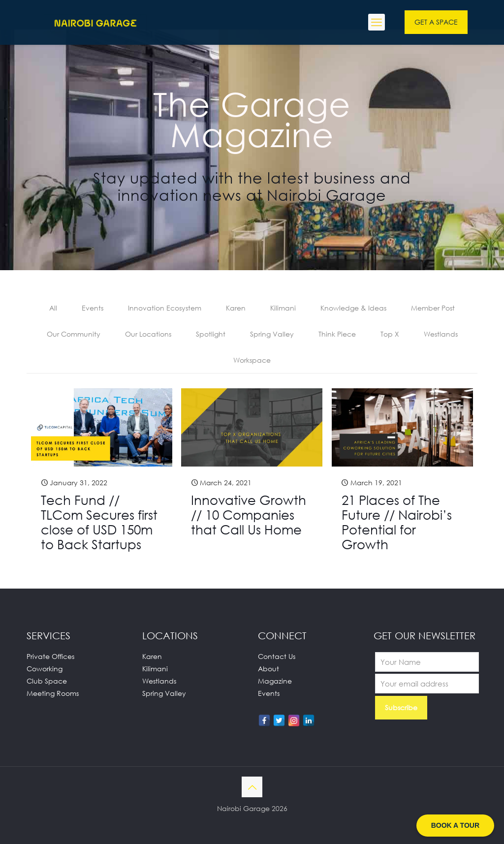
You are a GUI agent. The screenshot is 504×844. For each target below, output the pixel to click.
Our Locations (148, 334)
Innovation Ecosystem (165, 308)
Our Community (74, 334)
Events (93, 308)
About (268, 669)
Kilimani (283, 308)
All (53, 308)
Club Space (47, 681)
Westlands (441, 334)
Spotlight (211, 334)
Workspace (252, 360)
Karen (236, 308)
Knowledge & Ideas (353, 308)
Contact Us (277, 656)
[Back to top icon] (252, 787)
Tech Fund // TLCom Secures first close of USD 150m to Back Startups (99, 522)
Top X (390, 334)
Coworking (45, 669)
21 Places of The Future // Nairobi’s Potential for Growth (397, 522)
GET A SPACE (436, 22)
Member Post (433, 308)
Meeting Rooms (53, 693)
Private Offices (50, 656)
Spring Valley (272, 334)
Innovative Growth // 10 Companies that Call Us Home (249, 515)
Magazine (275, 681)
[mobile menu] (377, 22)
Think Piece (337, 334)
